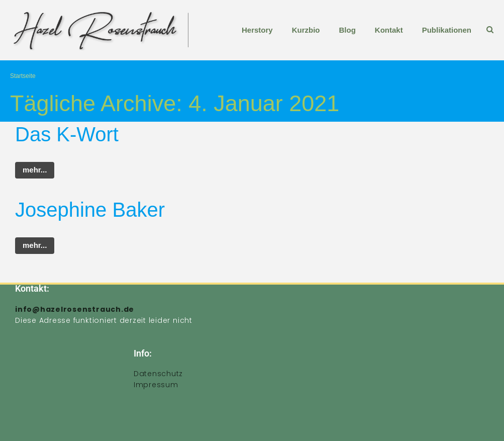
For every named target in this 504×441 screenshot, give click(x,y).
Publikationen (447, 30)
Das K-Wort (67, 134)
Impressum (156, 385)
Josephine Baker (90, 210)
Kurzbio (306, 30)
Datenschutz (158, 374)
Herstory (257, 30)
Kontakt (389, 30)
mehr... (35, 170)
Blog (347, 30)
